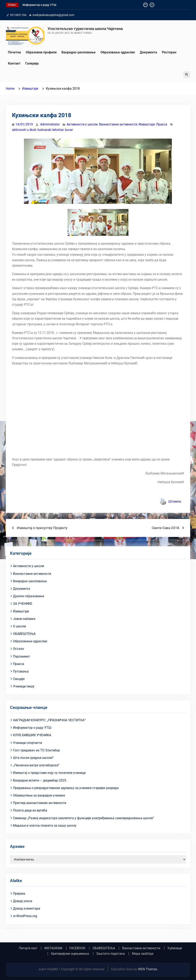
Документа (148, 52)
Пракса (162, 124)
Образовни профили (41, 52)
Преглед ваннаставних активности (40, 803)
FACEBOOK (77, 948)
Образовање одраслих (118, 52)
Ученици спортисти (27, 743)
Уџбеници (175, 948)
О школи (19, 626)
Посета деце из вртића (30, 810)
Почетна (14, 52)
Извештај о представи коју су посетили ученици (49, 773)
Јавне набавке (24, 619)
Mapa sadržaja (143, 954)
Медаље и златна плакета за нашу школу (45, 826)
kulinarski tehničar (51, 130)
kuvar (69, 130)
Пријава (19, 894)
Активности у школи (82, 124)
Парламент (22, 656)
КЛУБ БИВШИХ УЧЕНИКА (32, 735)
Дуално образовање (29, 596)
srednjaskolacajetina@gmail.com (53, 15)
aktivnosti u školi (24, 130)
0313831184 (18, 15)
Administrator (50, 124)
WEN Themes (148, 969)
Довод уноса (23, 901)
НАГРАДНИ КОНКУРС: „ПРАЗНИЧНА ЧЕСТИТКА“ (49, 720)
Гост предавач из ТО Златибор (36, 750)
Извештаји (147, 124)
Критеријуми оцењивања (70, 954)
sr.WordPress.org (25, 916)
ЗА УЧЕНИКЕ (23, 604)
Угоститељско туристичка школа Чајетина (85, 29)
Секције (19, 679)
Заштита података (110, 954)
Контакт (14, 63)
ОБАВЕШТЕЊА (24, 634)
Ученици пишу (24, 686)
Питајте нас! (28, 948)
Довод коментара (27, 908)
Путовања (21, 671)
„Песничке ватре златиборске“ (36, 765)
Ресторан (169, 52)
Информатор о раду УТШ (39, 5)
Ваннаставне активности (118, 124)
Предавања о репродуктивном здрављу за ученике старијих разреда (66, 788)
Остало (18, 649)
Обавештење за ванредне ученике (39, 795)
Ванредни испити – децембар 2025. (40, 780)
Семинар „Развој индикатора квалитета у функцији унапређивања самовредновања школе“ (83, 818)
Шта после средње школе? (33, 758)
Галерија (32, 63)
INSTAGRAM (53, 948)
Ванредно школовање (79, 52)
